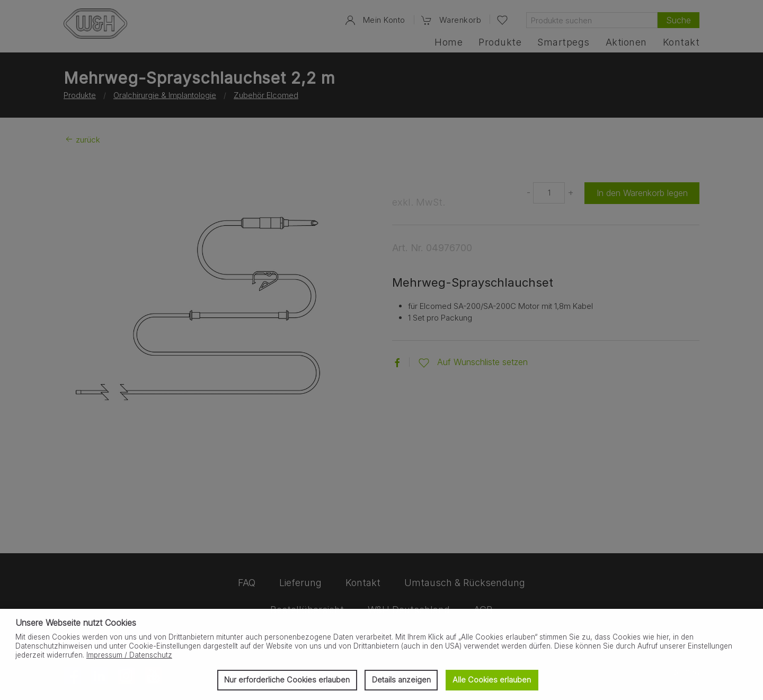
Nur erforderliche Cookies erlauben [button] (287, 680)
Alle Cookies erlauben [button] (492, 680)
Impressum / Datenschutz (129, 655)
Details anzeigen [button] (401, 680)
